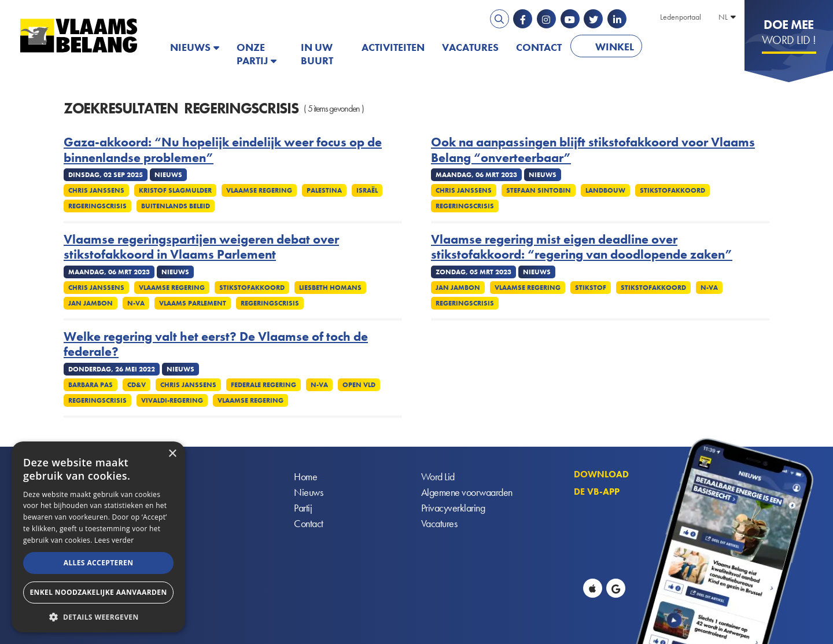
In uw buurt (317, 54)
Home (305, 476)
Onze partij (252, 54)
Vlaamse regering (259, 190)
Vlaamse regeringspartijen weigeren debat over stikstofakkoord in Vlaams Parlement (201, 247)
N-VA (136, 303)
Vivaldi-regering (172, 400)
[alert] (98, 537)
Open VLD (359, 385)
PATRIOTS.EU (688, 47)
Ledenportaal (681, 17)
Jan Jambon (91, 303)
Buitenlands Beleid (176, 206)
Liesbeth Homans (330, 288)
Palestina (324, 190)
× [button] (172, 454)
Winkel (615, 47)
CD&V (137, 385)
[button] (98, 616)
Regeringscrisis (97, 206)
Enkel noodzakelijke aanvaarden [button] (98, 592)
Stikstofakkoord (672, 190)
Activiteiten (393, 47)
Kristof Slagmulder (175, 190)
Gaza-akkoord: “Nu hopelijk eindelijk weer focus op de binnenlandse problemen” (223, 150)
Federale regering (263, 385)
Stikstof (591, 288)
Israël (367, 190)
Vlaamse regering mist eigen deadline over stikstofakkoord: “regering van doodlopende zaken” (582, 247)
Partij (303, 508)
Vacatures (470, 47)
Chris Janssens (96, 190)
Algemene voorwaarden (467, 492)
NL (723, 17)
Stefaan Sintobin (539, 190)
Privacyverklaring (453, 508)
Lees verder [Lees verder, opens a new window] (114, 540)
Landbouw (605, 190)
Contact (539, 47)
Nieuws (190, 47)
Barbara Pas (91, 385)
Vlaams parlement (193, 303)
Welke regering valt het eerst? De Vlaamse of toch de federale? (216, 345)
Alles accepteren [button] (99, 563)
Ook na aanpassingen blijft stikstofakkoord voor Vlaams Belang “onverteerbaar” (593, 150)
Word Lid (438, 476)
